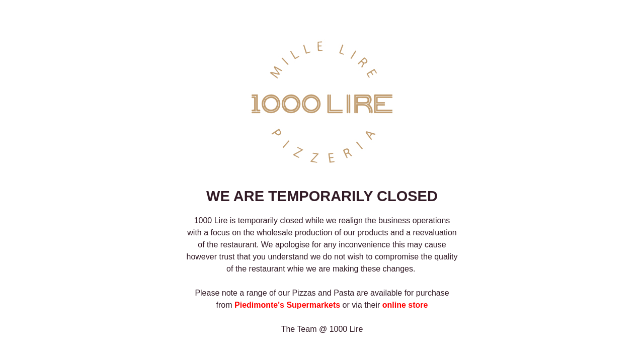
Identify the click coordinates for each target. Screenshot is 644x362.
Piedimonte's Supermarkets (287, 305)
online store (405, 305)
